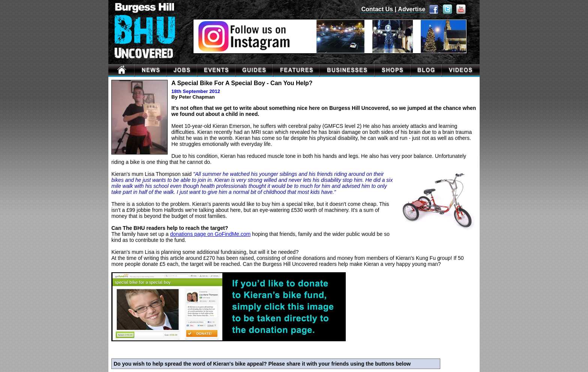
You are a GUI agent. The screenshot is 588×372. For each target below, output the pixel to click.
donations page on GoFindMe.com (210, 234)
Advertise (412, 9)
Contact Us (377, 9)
